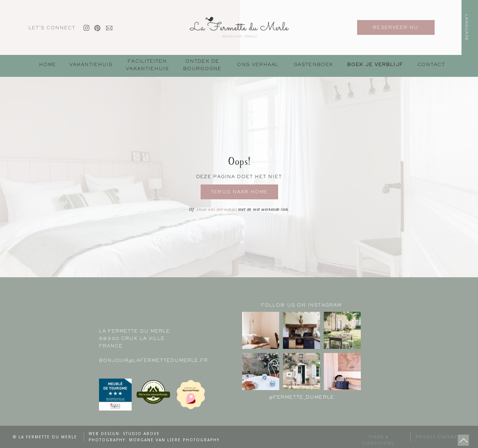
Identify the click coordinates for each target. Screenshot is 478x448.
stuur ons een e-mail (217, 209)
